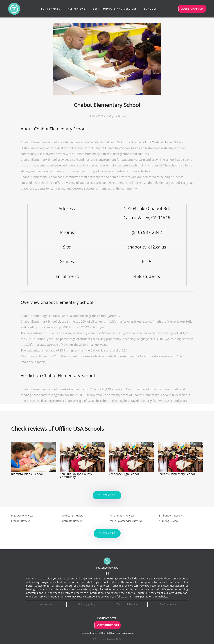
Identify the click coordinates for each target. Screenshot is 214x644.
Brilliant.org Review (171, 516)
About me (46, 604)
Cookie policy (168, 604)
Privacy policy (87, 604)
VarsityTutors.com (192, 9)
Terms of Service (127, 604)
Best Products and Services (115, 9)
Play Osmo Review (22, 516)
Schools (151, 9)
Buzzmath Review (71, 521)
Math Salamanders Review (126, 521)
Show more (107, 495)
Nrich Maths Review (122, 516)
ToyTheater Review (72, 516)
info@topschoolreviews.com (120, 633)
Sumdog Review (169, 521)
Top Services (51, 9)
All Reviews (77, 9)
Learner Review (20, 521)
